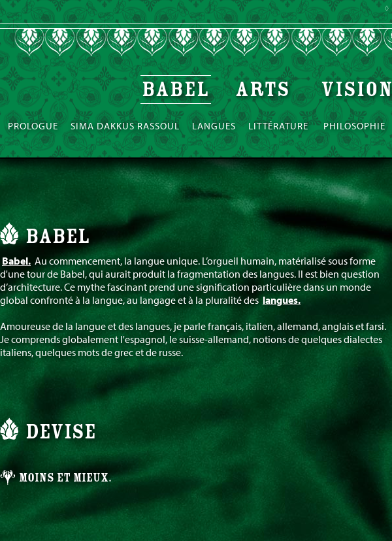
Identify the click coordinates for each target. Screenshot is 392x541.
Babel (176, 90)
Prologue (33, 126)
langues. (282, 300)
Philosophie (354, 126)
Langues (214, 126)
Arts (265, 90)
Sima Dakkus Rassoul (125, 126)
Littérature (280, 126)
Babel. (16, 261)
